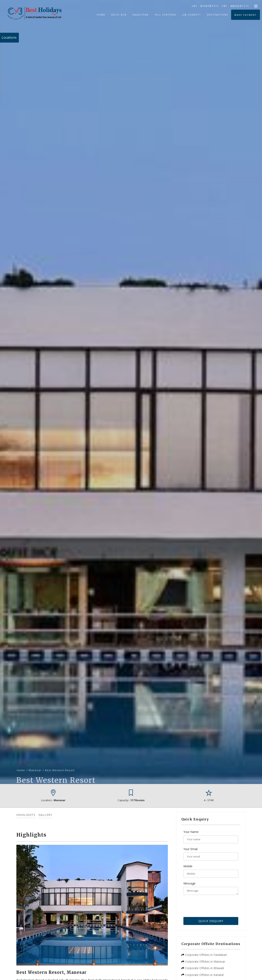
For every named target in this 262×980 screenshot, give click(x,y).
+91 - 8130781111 (205, 6)
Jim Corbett (192, 15)
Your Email (190, 849)
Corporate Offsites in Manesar (205, 961)
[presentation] (215, 905)
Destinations (218, 15)
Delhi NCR (119, 15)
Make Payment (246, 15)
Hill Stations (165, 15)
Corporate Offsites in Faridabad (206, 955)
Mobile (188, 866)
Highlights (26, 815)
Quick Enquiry (211, 921)
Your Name (191, 832)
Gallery (45, 815)
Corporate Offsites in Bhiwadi (204, 968)
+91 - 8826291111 (235, 6)
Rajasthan (141, 15)
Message (189, 883)
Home (101, 15)
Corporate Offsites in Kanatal (204, 975)
